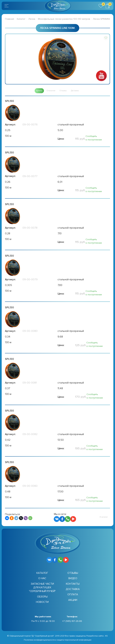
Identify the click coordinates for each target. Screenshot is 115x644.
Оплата (73, 594)
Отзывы (73, 573)
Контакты (73, 584)
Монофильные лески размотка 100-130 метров (64, 19)
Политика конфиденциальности (39, 640)
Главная (9, 19)
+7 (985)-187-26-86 (72, 621)
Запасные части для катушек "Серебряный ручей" (42, 588)
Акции (73, 600)
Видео (73, 578)
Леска (32, 19)
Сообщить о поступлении (94, 138)
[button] (106, 38)
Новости (42, 602)
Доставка (73, 589)
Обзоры (42, 597)
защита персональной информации (74, 640)
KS (106, 636)
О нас (42, 578)
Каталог (21, 19)
